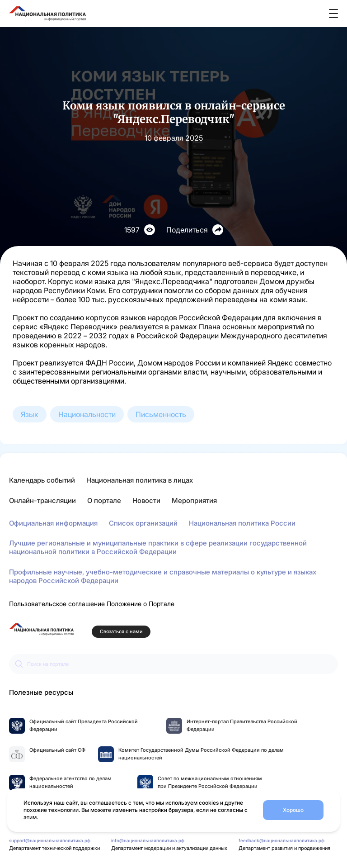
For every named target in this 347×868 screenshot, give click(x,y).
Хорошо (293, 810)
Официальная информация (53, 523)
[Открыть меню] (333, 14)
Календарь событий (42, 480)
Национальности (87, 414)
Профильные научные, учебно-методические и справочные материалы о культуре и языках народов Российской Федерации (163, 576)
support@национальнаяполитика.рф (50, 840)
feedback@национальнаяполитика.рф (281, 840)
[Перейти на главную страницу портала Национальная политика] (41, 629)
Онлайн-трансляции (42, 500)
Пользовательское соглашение (57, 604)
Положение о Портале (141, 604)
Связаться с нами (121, 632)
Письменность (161, 414)
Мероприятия (194, 500)
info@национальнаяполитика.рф (148, 840)
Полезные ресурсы (41, 692)
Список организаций (143, 523)
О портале (104, 500)
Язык (30, 414)
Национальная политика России (242, 523)
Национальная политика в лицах (140, 480)
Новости (146, 500)
